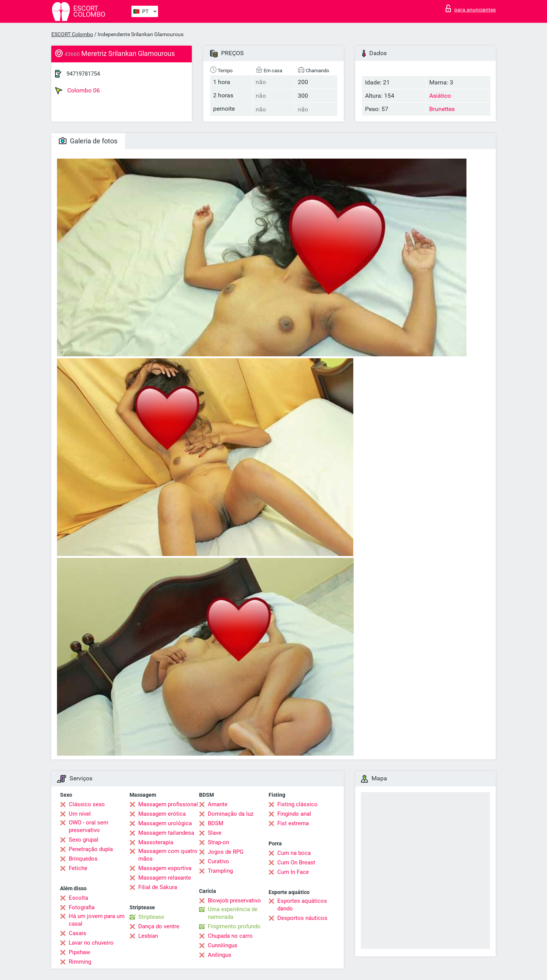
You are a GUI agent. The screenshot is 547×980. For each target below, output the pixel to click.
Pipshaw (79, 952)
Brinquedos (83, 859)
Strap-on (218, 842)
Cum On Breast (296, 862)
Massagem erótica (162, 814)
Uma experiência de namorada (233, 913)
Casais (77, 933)
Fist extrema (293, 823)
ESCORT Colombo (72, 34)
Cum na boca (294, 853)
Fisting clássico (297, 804)
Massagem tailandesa (166, 833)
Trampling (220, 871)
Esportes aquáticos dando (302, 905)
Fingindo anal (294, 814)
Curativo (218, 861)
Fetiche (78, 868)
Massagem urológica (165, 823)
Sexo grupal (84, 840)
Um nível (80, 814)
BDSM (216, 823)
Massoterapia (156, 842)
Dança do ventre (159, 926)
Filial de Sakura (158, 887)
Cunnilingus (223, 945)
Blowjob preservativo (234, 901)
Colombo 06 (77, 91)
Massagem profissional (168, 804)
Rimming (80, 962)
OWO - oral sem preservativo (89, 826)
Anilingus (220, 955)
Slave (215, 833)
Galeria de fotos (88, 141)
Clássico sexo (87, 804)
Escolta (78, 898)
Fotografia (82, 907)
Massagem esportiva (165, 868)
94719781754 (83, 74)
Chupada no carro (230, 936)
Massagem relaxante (165, 878)
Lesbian (148, 936)
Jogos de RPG (226, 852)
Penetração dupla (91, 849)
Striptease (151, 917)
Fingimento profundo (234, 926)
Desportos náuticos (302, 918)
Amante (218, 804)
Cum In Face (293, 872)
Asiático (440, 96)
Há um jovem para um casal (97, 920)
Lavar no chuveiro (91, 943)
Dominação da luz (231, 814)
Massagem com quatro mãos (168, 855)
